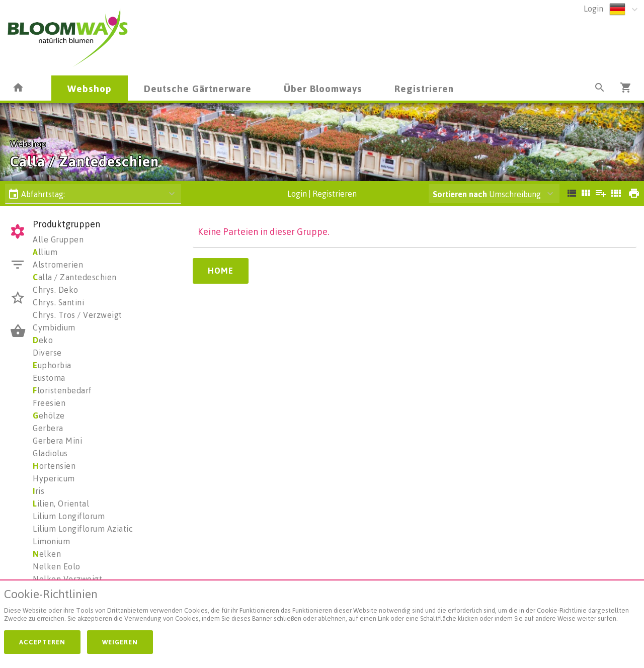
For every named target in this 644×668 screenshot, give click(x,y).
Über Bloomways (323, 88)
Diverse (47, 353)
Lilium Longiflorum (69, 516)
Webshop (90, 88)
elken (47, 554)
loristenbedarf (62, 390)
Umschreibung (487, 194)
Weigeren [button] (120, 642)
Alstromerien (58, 265)
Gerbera (48, 428)
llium (45, 252)
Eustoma (49, 378)
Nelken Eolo (57, 566)
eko (43, 340)
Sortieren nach (460, 194)
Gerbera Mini (57, 441)
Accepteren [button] (42, 642)
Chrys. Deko (56, 290)
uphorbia (52, 365)
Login (593, 9)
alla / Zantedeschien (75, 277)
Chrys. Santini (58, 302)
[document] (322, 607)
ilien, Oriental (61, 504)
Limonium (51, 541)
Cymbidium (54, 327)
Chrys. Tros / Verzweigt (77, 315)
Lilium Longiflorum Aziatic (83, 529)
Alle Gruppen (58, 239)
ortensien (54, 466)
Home (221, 271)
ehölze (49, 415)
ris (38, 491)
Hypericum (54, 478)
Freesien (49, 403)
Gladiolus (50, 453)
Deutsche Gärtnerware (198, 88)
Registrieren (424, 88)
